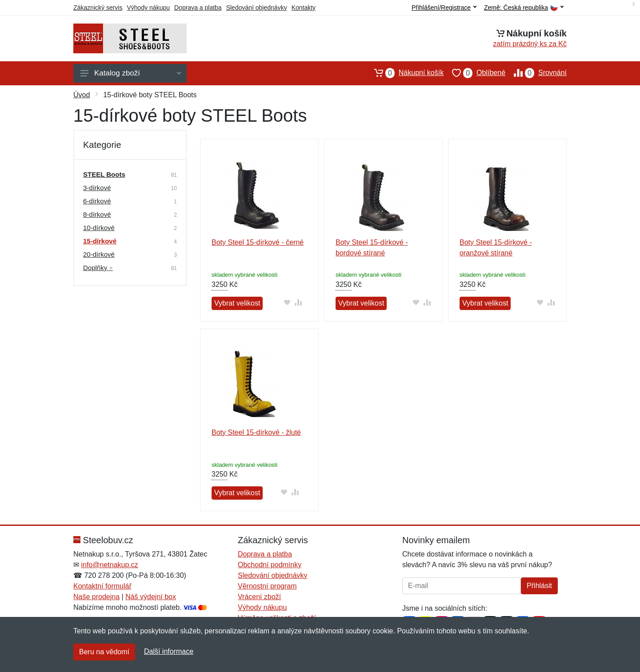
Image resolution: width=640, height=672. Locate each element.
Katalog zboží (131, 73)
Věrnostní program (267, 586)
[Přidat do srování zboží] (298, 302)
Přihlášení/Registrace (444, 8)
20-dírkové (99, 254)
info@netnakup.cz (109, 565)
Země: (524, 8)
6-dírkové (97, 201)
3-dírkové (97, 188)
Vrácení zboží (259, 597)
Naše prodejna (96, 597)
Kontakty (304, 8)
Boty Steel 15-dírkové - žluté (256, 432)
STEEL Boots (104, 174)
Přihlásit (539, 586)
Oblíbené (474, 73)
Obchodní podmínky (270, 565)
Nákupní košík (405, 73)
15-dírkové (100, 241)
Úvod (82, 95)
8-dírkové (97, 214)
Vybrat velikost (237, 303)
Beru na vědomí (104, 652)
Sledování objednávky (257, 8)
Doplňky (98, 268)
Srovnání (536, 73)
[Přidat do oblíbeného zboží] (287, 302)
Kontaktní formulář (102, 586)
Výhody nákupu (148, 8)
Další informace (169, 651)
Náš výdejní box (151, 597)
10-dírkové (99, 228)
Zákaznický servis (98, 8)
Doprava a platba (198, 8)
